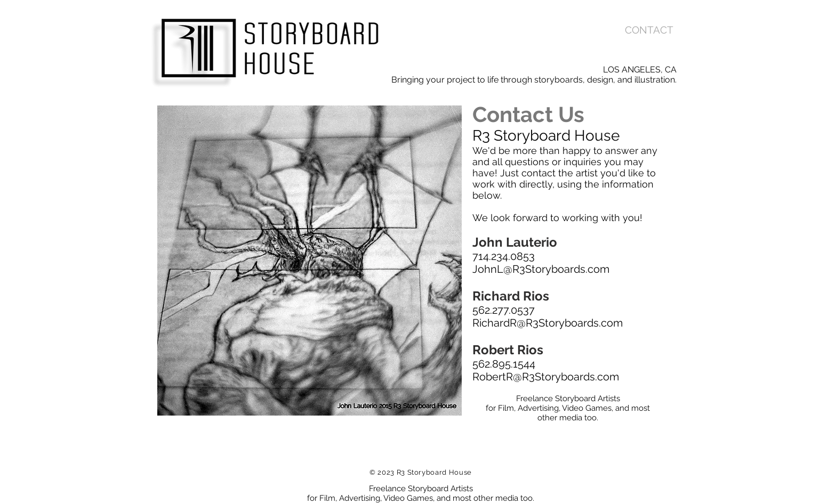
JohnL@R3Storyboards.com (541, 269)
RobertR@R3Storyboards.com (546, 377)
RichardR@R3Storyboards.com (548, 323)
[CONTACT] (649, 30)
